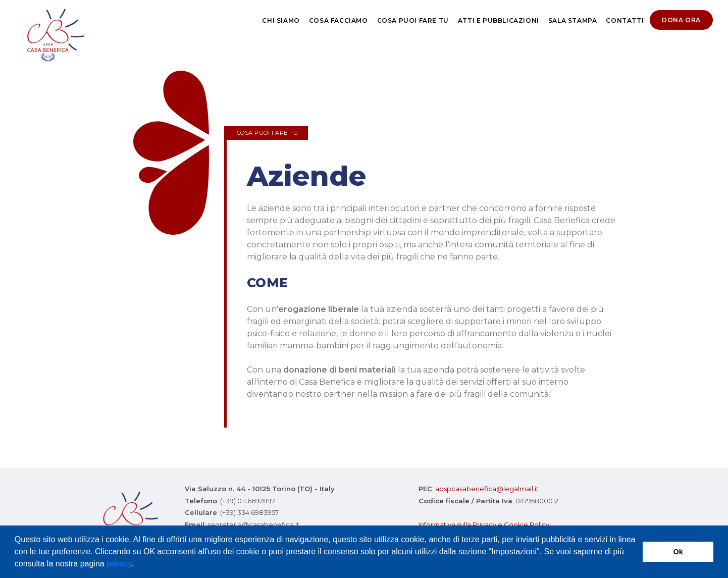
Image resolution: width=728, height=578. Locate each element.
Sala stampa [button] (573, 20)
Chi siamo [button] (281, 20)
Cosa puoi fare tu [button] (413, 20)
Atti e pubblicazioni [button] (499, 20)
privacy (119, 564)
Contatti (625, 20)
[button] (138, 565)
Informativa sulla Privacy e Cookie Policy (484, 524)
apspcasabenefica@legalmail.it (487, 489)
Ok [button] (678, 552)
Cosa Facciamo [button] (339, 20)
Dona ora (681, 20)
